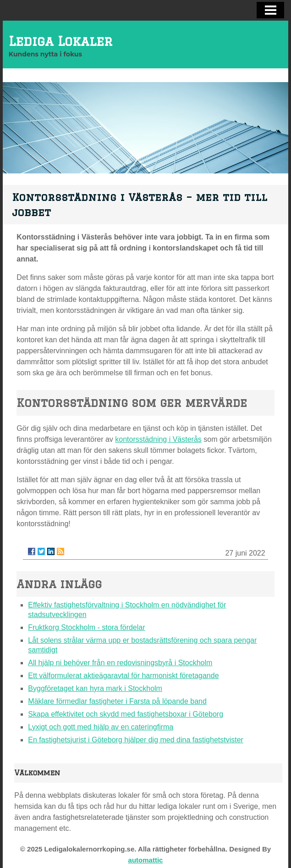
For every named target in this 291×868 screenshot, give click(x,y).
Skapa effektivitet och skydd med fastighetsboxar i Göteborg (126, 714)
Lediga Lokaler (61, 41)
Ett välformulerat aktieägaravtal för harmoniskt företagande (123, 676)
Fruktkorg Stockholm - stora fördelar (86, 627)
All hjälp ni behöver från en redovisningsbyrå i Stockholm (120, 663)
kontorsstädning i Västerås (158, 439)
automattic (146, 860)
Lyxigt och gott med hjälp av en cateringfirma (101, 727)
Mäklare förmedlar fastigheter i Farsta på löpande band (117, 701)
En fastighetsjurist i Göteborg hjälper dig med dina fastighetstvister (136, 740)
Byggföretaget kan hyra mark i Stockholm (95, 688)
